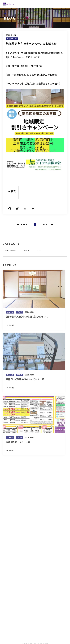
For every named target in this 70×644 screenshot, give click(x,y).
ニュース (26, 252)
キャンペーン (12, 39)
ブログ (39, 252)
